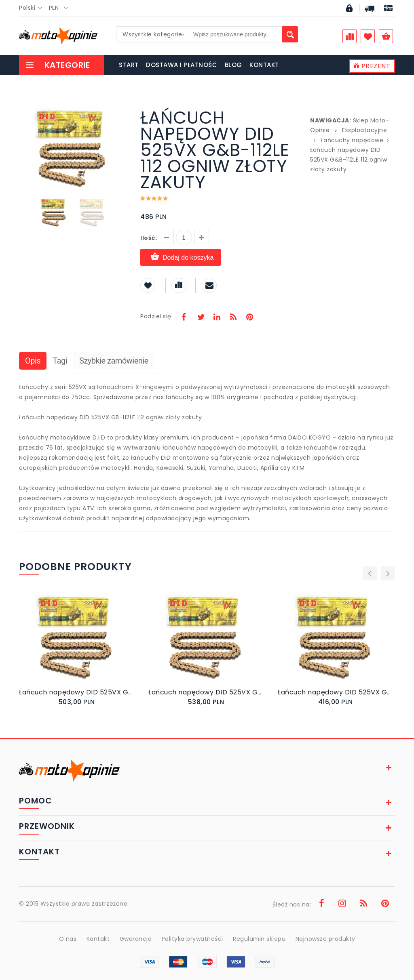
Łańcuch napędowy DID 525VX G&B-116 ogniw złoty (78, 692)
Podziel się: (156, 316)
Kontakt (98, 939)
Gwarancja (136, 939)
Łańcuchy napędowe (352, 140)
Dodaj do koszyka (181, 257)
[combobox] (33, 8)
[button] (121, 111)
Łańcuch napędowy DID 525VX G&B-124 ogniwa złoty (207, 692)
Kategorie (57, 65)
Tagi (60, 361)
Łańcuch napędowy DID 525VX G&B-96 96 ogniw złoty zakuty (336, 692)
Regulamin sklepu (259, 939)
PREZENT (372, 66)
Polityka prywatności (192, 939)
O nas (68, 939)
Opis (33, 361)
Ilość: (149, 238)
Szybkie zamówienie (114, 361)
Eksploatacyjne (364, 130)
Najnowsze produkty (325, 939)
